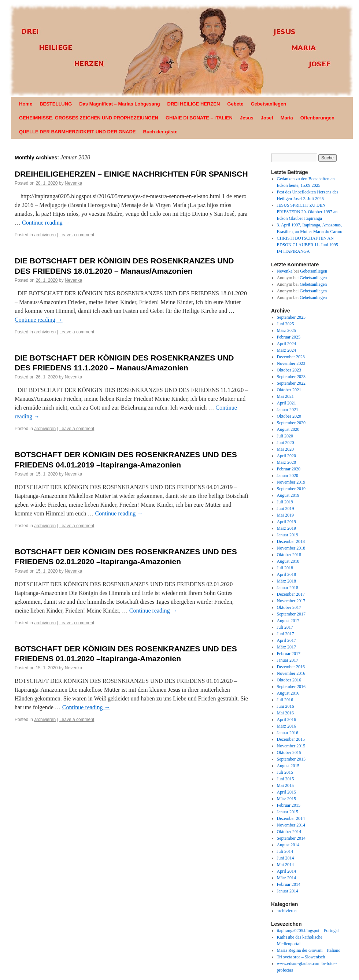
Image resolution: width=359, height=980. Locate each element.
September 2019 (291, 489)
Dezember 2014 (291, 818)
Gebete (235, 104)
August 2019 (288, 495)
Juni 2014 (286, 858)
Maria (287, 118)
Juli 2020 (285, 436)
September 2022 (291, 383)
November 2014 (291, 825)
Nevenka (73, 183)
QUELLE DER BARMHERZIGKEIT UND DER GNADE (77, 132)
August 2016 (288, 693)
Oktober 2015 (289, 752)
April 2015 (286, 792)
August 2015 (288, 766)
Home (26, 104)
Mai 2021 (285, 396)
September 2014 (291, 838)
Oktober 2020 (289, 416)
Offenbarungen (317, 118)
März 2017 (286, 647)
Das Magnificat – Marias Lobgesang (119, 104)
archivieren (45, 235)
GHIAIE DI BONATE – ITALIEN (199, 118)
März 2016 (286, 726)
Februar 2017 (289, 654)
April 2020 (286, 456)
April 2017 (286, 640)
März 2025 (286, 330)
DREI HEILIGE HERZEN (194, 104)
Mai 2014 (285, 865)
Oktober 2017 (289, 607)
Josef (267, 118)
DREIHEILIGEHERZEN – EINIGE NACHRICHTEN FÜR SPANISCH (131, 174)
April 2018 (286, 574)
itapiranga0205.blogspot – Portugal (308, 931)
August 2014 (288, 845)
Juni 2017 (286, 634)
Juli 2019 (285, 502)
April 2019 (286, 522)
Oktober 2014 (289, 832)
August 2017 (288, 621)
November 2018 (291, 548)
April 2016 (286, 720)
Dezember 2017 (291, 594)
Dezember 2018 (291, 541)
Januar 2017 (288, 660)
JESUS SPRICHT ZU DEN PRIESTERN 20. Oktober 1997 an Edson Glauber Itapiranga (307, 212)
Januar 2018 (288, 588)
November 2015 (291, 746)
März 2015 (286, 799)
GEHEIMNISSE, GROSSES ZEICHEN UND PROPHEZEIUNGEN (89, 118)
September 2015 (291, 759)
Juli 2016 (285, 700)
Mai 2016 (285, 713)
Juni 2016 (286, 706)
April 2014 (286, 871)
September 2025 (291, 317)
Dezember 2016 (291, 667)
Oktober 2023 (289, 370)
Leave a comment (77, 235)
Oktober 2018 (289, 555)
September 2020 (291, 423)
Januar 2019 (288, 535)
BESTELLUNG (56, 104)
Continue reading (46, 223)
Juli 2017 (285, 627)
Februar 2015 (289, 805)
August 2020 (288, 429)
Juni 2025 (286, 324)
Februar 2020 (289, 469)
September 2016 (291, 687)
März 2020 (286, 462)
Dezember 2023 (291, 357)
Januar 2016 (288, 733)
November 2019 (291, 482)
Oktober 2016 (289, 680)
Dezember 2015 (291, 739)
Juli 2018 (285, 568)
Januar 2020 (288, 476)
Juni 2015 (286, 779)
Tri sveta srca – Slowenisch (301, 957)
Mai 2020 (285, 449)
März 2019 (286, 528)
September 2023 (291, 377)
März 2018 (286, 581)
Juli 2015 (285, 772)
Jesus (247, 118)
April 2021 (286, 403)
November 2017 (291, 601)
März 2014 (286, 878)
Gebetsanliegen (268, 104)
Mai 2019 (285, 515)
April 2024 (286, 344)
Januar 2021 (288, 410)
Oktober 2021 (289, 390)
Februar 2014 (289, 884)
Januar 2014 (288, 891)
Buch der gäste (160, 132)
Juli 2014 (285, 851)
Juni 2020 (286, 443)
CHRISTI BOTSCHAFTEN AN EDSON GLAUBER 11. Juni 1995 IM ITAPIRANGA (308, 245)
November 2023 (291, 363)
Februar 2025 (289, 337)
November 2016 (291, 673)
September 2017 (291, 614)
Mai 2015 (285, 785)
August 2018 (288, 561)
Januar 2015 (288, 812)
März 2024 (286, 350)
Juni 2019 (286, 509)
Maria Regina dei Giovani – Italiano (309, 950)
